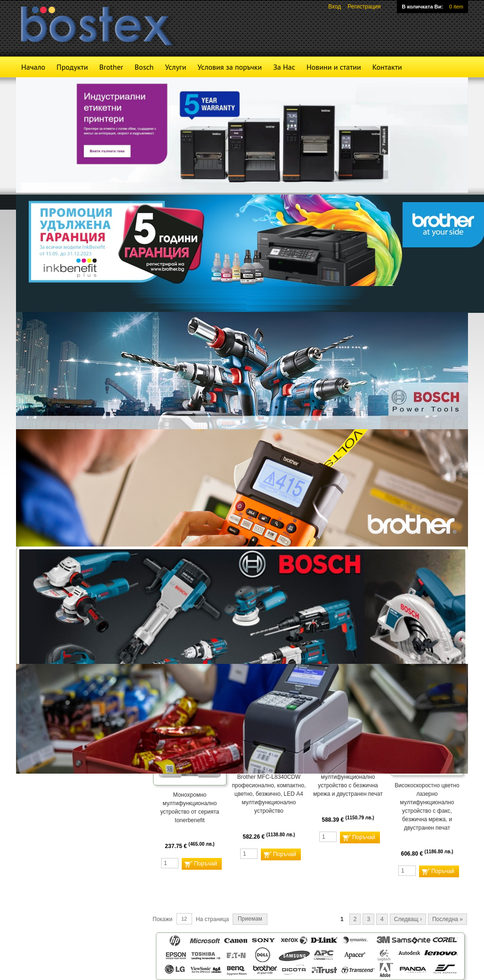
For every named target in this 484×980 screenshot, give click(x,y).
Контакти (387, 67)
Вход (335, 7)
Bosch (144, 67)
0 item (456, 7)
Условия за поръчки (230, 67)
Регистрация (364, 7)
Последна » (448, 919)
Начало (33, 67)
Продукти (72, 67)
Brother (111, 67)
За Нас (284, 67)
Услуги (175, 67)
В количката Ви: (422, 7)
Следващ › (408, 919)
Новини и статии (334, 67)
